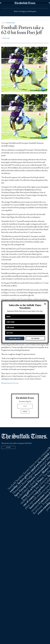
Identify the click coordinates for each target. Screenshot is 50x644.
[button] (25, 307)
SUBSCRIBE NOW (15, 338)
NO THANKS (35, 338)
